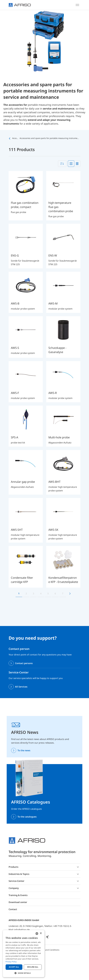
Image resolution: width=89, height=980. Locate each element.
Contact (13, 909)
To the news (24, 750)
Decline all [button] (33, 967)
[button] (24, 973)
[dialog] (24, 954)
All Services (21, 687)
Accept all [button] (14, 967)
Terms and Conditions (49, 950)
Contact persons (24, 663)
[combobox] (62, 164)
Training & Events (18, 895)
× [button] (41, 933)
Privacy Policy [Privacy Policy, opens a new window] (11, 962)
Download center (18, 902)
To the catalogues (27, 817)
